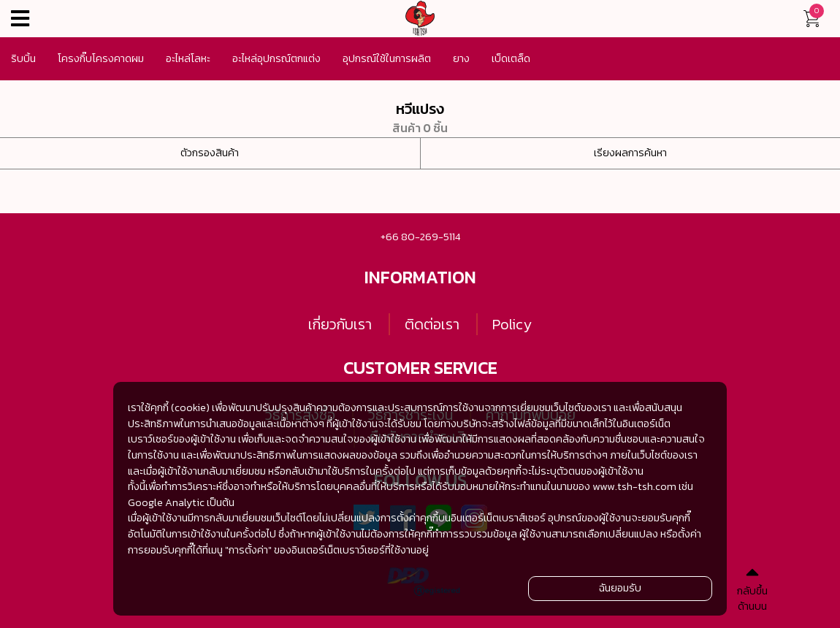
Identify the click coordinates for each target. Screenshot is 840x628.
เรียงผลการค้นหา (630, 153)
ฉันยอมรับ (620, 588)
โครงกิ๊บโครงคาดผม (101, 58)
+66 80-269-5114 (420, 237)
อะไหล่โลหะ (188, 58)
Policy (512, 324)
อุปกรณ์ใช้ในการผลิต (387, 58)
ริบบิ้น (23, 58)
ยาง (461, 58)
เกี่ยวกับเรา (340, 324)
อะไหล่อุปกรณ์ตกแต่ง (276, 58)
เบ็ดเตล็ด (511, 58)
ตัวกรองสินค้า (210, 153)
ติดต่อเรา (432, 324)
